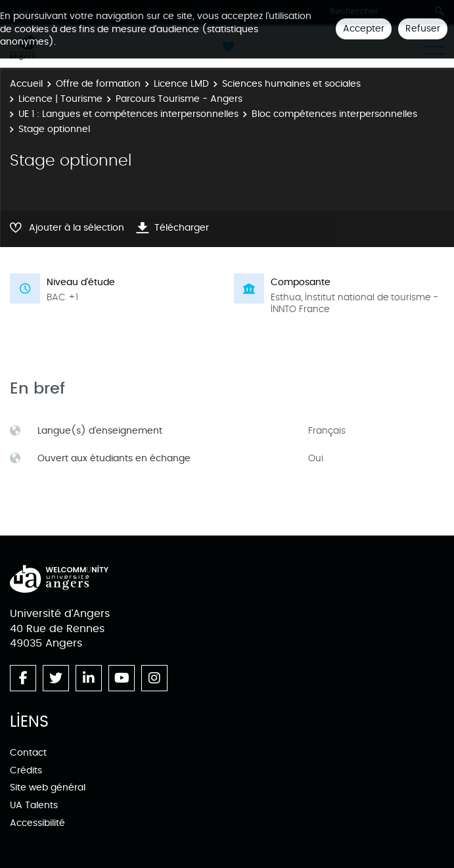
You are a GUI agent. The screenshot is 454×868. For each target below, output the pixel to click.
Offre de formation (98, 84)
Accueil (26, 84)
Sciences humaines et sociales (291, 84)
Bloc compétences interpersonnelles (334, 114)
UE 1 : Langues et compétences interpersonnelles (128, 114)
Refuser (423, 29)
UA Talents (34, 805)
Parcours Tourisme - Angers (179, 99)
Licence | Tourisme (60, 99)
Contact (28, 753)
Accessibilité (37, 823)
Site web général (48, 788)
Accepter (364, 29)
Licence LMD (181, 84)
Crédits (26, 770)
